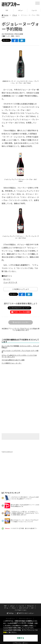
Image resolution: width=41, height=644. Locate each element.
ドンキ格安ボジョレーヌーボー (12, 363)
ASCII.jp (10, 613)
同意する (21, 638)
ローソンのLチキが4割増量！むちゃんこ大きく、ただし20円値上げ (20, 347)
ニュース (34, 10)
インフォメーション (21, 610)
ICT (32, 608)
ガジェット (30, 606)
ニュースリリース (10, 282)
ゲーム (6, 608)
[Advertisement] (21, 384)
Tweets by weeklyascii (7, 452)
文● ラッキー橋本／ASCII (11, 36)
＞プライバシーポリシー (20, 643)
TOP (7, 10)
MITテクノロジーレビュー (26, 613)
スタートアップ (24, 608)
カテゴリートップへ (21, 322)
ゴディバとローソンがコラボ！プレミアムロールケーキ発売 (20, 351)
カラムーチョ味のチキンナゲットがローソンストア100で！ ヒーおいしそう (19, 356)
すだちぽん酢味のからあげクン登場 (13, 360)
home (5, 15)
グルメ (15, 15)
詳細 (5, 632)
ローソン (7, 279)
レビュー (20, 10)
